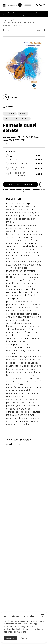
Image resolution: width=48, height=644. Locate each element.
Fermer (24, 638)
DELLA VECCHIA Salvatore (30, 137)
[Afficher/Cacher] (41, 199)
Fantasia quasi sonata (12, 25)
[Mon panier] (41, 5)
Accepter (10, 638)
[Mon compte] (44, 5)
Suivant (41, 30)
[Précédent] (4, 14)
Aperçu (15, 97)
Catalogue (8, 20)
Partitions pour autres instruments (19, 23)
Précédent (9, 30)
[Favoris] (42, 185)
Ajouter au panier (20, 185)
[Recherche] (37, 5)
